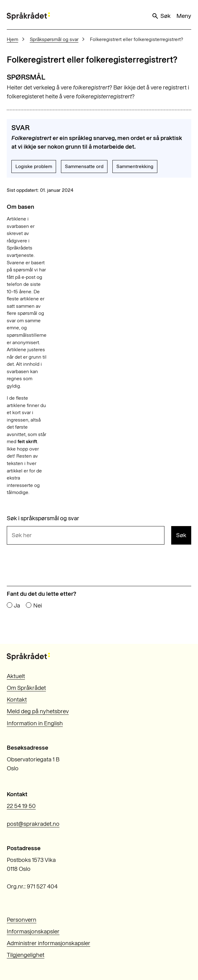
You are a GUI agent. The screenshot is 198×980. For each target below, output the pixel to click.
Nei (38, 605)
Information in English (35, 723)
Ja (17, 605)
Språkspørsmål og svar (54, 39)
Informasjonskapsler (33, 931)
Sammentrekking (135, 166)
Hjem (12, 39)
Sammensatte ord (84, 166)
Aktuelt (16, 676)
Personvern (22, 920)
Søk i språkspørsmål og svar (43, 518)
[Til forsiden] (28, 16)
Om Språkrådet (26, 688)
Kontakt (17, 700)
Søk (161, 16)
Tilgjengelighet (26, 955)
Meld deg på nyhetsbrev (38, 711)
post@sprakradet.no (33, 824)
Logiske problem (34, 166)
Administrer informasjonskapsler (48, 943)
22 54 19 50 (21, 806)
